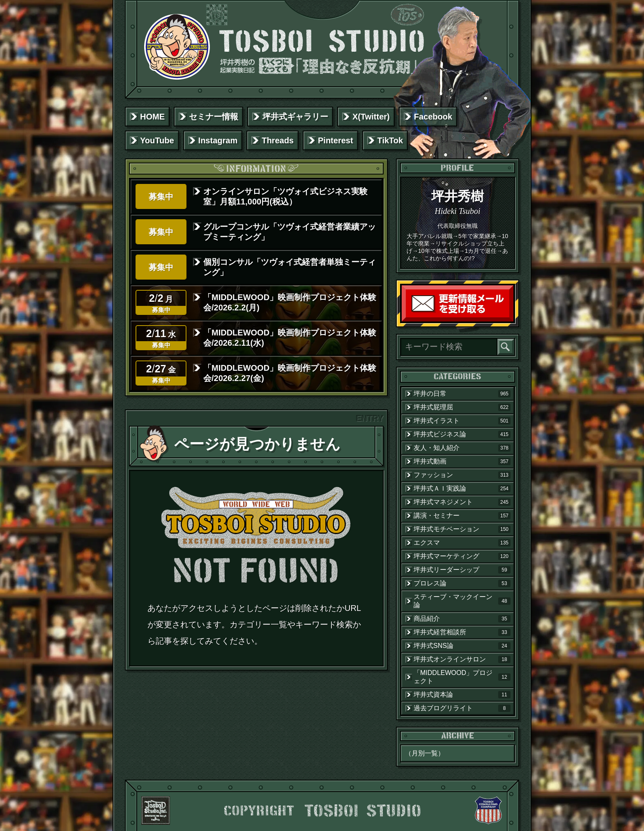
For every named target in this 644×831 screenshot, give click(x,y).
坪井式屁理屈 (462, 407)
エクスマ (462, 543)
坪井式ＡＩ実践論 (462, 489)
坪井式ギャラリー (295, 117)
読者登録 (511, 320)
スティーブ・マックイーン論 (462, 601)
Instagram (218, 140)
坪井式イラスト (462, 421)
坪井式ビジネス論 (462, 434)
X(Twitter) (371, 117)
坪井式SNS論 (462, 646)
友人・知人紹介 (462, 448)
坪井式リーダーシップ (462, 570)
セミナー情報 (214, 117)
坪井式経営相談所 (462, 632)
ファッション (462, 475)
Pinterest (336, 140)
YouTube (157, 140)
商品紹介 (462, 619)
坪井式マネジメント (462, 502)
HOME (152, 117)
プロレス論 (462, 583)
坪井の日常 (462, 394)
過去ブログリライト (462, 708)
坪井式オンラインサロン (462, 659)
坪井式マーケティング (462, 556)
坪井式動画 (462, 461)
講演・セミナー (462, 516)
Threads (278, 140)
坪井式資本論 (462, 695)
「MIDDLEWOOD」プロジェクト (462, 677)
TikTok (390, 140)
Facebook (433, 117)
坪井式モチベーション (462, 529)
